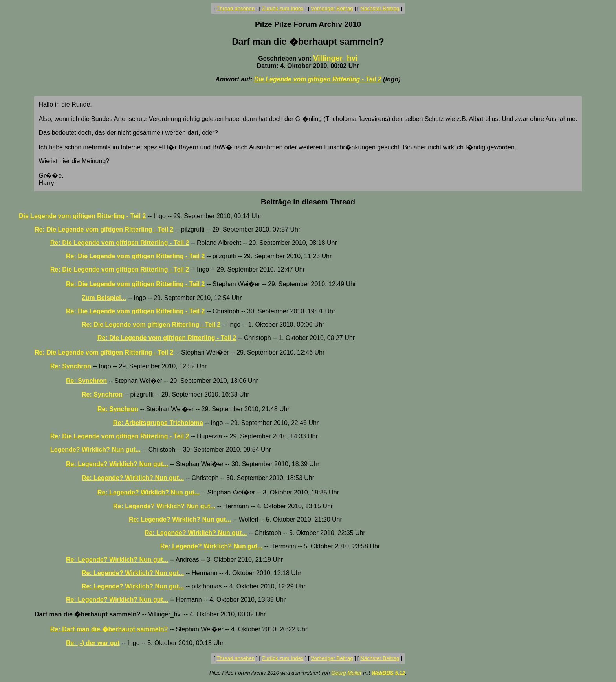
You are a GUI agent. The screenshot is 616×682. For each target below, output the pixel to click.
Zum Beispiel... (104, 298)
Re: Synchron (71, 366)
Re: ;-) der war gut (93, 643)
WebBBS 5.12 (389, 673)
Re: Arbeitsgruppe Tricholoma (158, 423)
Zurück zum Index (283, 8)
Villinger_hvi (335, 58)
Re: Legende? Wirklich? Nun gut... (117, 464)
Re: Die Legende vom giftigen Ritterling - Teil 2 (104, 229)
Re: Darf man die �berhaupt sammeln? (109, 629)
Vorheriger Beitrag (332, 8)
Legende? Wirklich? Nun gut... (95, 449)
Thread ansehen (236, 8)
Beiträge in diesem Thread (308, 202)
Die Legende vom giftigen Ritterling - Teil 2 (318, 79)
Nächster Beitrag (380, 8)
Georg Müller (346, 673)
